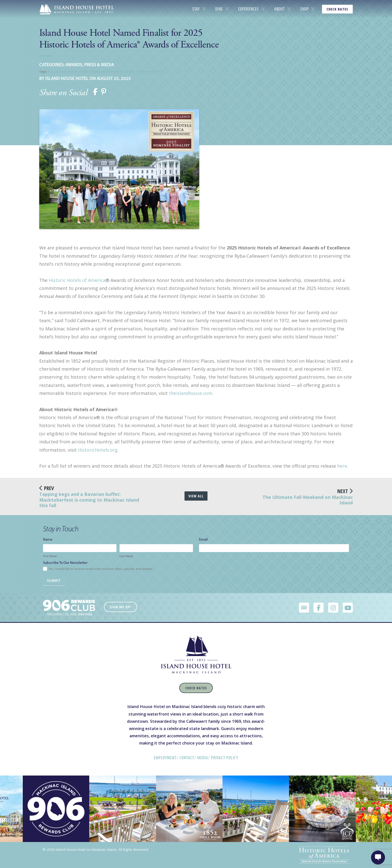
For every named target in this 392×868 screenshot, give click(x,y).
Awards (74, 65)
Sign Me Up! (120, 607)
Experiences (248, 9)
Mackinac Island (117, 72)
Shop (304, 9)
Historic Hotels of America (86, 72)
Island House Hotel (67, 78)
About (279, 9)
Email (205, 539)
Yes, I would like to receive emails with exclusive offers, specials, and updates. (98, 569)
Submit (54, 581)
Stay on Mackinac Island (146, 72)
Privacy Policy (225, 758)
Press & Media (99, 65)
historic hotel (57, 72)
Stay (196, 9)
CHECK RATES (337, 9)
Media (203, 758)
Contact (187, 758)
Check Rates (196, 688)
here (342, 466)
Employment (165, 758)
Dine (219, 9)
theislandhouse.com (191, 393)
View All (196, 496)
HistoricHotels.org (98, 450)
